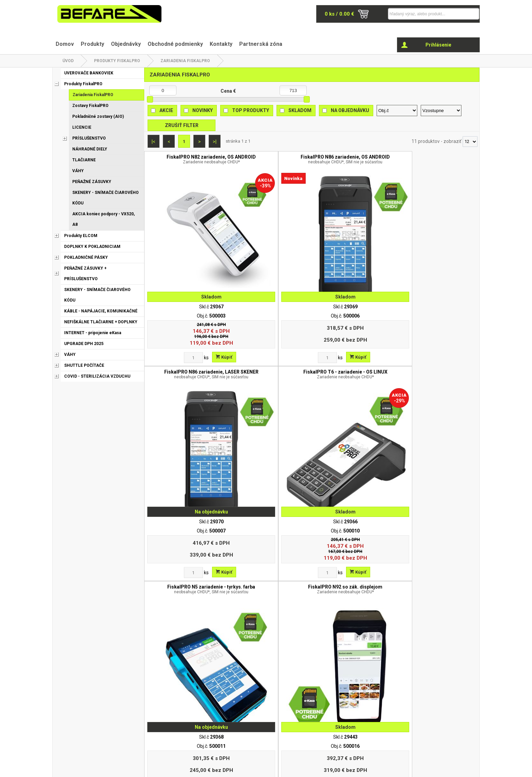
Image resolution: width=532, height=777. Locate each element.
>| (215, 142)
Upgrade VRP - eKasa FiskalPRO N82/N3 (186, 490)
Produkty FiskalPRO (117, 61)
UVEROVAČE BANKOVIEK (89, 73)
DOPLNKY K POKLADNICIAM (92, 247)
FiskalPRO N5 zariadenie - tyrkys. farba (186, 327)
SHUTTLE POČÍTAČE (84, 365)
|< (154, 142)
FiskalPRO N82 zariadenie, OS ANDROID (186, 162)
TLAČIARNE (84, 160)
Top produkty (251, 110)
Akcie (166, 110)
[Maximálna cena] (293, 90)
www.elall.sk (467, 769)
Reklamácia (211, 712)
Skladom (300, 110)
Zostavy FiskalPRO (90, 106)
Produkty (92, 44)
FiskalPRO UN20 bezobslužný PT (354, 324)
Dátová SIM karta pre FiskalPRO (270, 487)
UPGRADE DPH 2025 (84, 344)
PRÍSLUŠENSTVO (89, 138)
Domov (65, 44)
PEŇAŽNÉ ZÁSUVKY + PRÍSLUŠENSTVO (85, 274)
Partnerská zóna (261, 44)
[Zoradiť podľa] (397, 111)
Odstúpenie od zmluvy (222, 721)
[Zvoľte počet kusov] (168, 308)
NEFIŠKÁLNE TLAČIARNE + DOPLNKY (101, 322)
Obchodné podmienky (175, 44)
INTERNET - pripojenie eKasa (93, 333)
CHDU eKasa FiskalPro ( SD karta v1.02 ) (354, 492)
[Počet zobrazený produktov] (470, 142)
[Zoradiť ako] (441, 111)
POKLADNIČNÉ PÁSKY (86, 257)
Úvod (68, 61)
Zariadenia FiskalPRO (185, 61)
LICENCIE (82, 127)
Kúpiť (199, 307)
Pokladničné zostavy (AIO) (98, 116)
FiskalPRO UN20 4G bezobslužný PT (438, 327)
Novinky (203, 110)
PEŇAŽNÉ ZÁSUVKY (92, 182)
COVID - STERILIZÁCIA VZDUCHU (97, 376)
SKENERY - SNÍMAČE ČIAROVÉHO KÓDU (106, 198)
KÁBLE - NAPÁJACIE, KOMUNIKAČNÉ (101, 311)
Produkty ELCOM (81, 236)
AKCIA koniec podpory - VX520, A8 (103, 219)
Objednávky (126, 44)
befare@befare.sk (92, 715)
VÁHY (78, 171)
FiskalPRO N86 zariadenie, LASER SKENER (354, 162)
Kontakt (349, 703)
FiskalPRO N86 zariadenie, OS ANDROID (270, 162)
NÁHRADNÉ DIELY (90, 149)
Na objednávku (350, 110)
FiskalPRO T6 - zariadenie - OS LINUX (438, 162)
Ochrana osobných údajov (226, 703)
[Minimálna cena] (163, 90)
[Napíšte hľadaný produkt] (420, 14)
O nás (204, 694)
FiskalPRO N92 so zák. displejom (270, 324)
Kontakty (221, 44)
